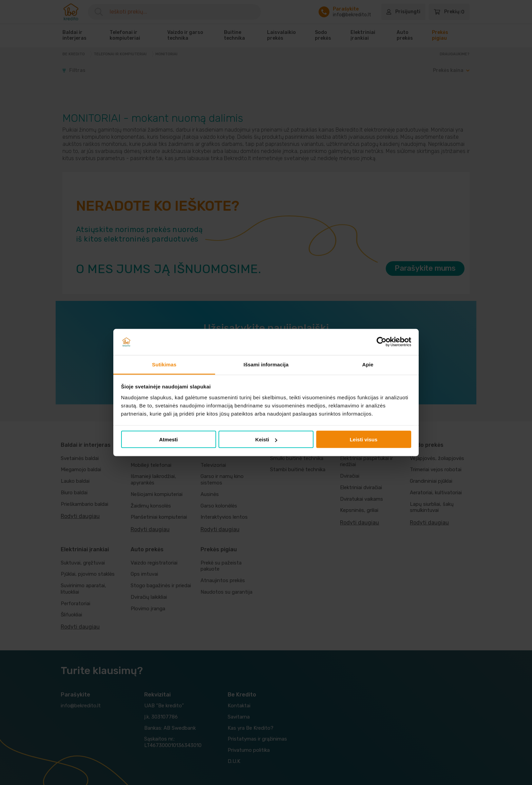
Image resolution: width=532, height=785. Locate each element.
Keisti (266, 439)
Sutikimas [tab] (164, 364)
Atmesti (168, 439)
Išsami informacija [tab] (266, 364)
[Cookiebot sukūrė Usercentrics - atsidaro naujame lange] (382, 342)
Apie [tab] (368, 364)
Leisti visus (364, 439)
